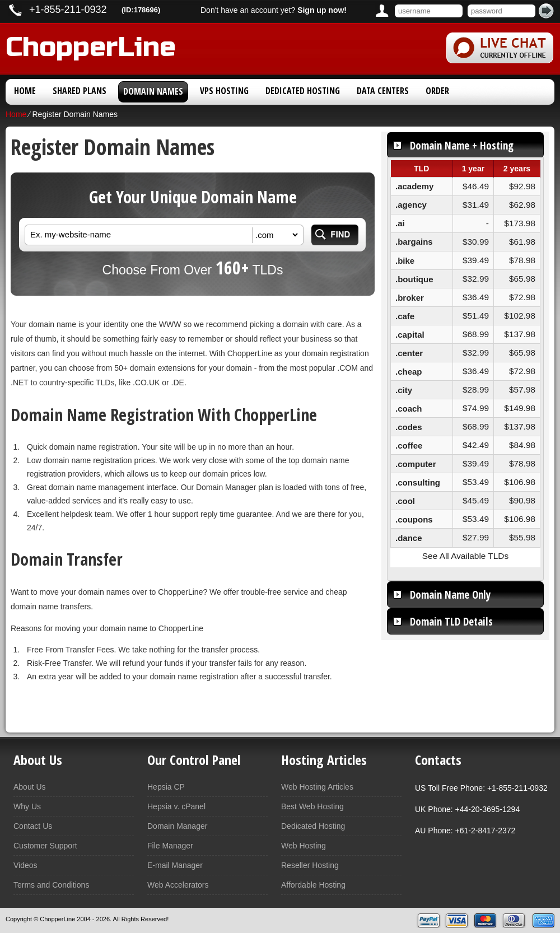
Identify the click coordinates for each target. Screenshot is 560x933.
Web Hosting (304, 846)
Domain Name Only (450, 595)
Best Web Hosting (312, 806)
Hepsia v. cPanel (176, 806)
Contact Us (33, 826)
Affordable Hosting (313, 885)
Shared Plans (80, 91)
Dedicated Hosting (303, 91)
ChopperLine (91, 45)
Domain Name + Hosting (462, 146)
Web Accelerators (178, 885)
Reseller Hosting (310, 865)
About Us (30, 787)
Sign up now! (322, 10)
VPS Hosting (224, 91)
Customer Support (45, 846)
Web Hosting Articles (317, 787)
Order (437, 91)
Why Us (27, 806)
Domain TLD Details (451, 622)
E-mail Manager (175, 865)
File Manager (170, 846)
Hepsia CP (166, 787)
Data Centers (383, 91)
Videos (25, 865)
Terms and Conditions (51, 885)
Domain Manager (177, 826)
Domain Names (153, 91)
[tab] (465, 145)
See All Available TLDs (465, 556)
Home (25, 91)
